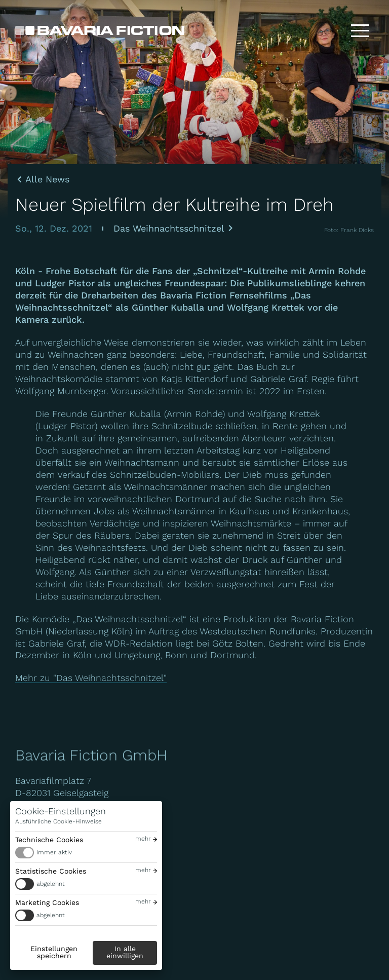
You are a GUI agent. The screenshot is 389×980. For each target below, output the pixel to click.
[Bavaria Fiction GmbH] (100, 30)
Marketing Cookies (47, 902)
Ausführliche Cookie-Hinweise (59, 821)
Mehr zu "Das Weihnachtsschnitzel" (91, 678)
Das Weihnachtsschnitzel (169, 228)
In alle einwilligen (125, 952)
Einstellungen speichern (54, 952)
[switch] (86, 853)
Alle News (47, 179)
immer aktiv (54, 852)
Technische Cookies (49, 840)
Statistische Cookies (51, 871)
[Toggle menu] (360, 30)
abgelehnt (51, 884)
